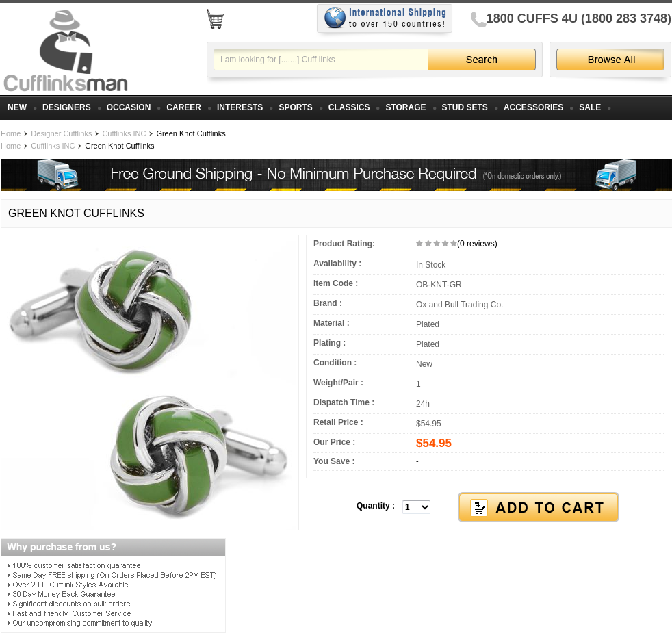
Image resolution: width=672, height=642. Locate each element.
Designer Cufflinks (61, 133)
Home (11, 133)
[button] (489, 508)
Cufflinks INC (124, 133)
